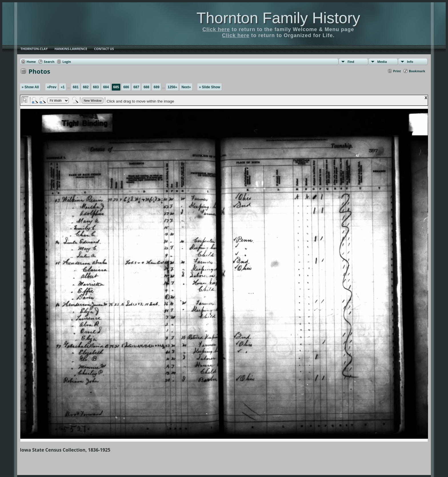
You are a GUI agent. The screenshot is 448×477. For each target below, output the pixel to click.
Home (31, 62)
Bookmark (417, 71)
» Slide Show (210, 87)
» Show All (30, 87)
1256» (172, 87)
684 (106, 87)
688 (146, 87)
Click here (216, 29)
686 (126, 87)
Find (351, 62)
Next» (186, 87)
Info (410, 62)
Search (49, 62)
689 (157, 87)
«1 (63, 87)
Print (397, 71)
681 (76, 87)
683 (96, 87)
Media (382, 62)
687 (136, 87)
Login (67, 62)
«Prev (52, 87)
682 (86, 87)
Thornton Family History (278, 18)
